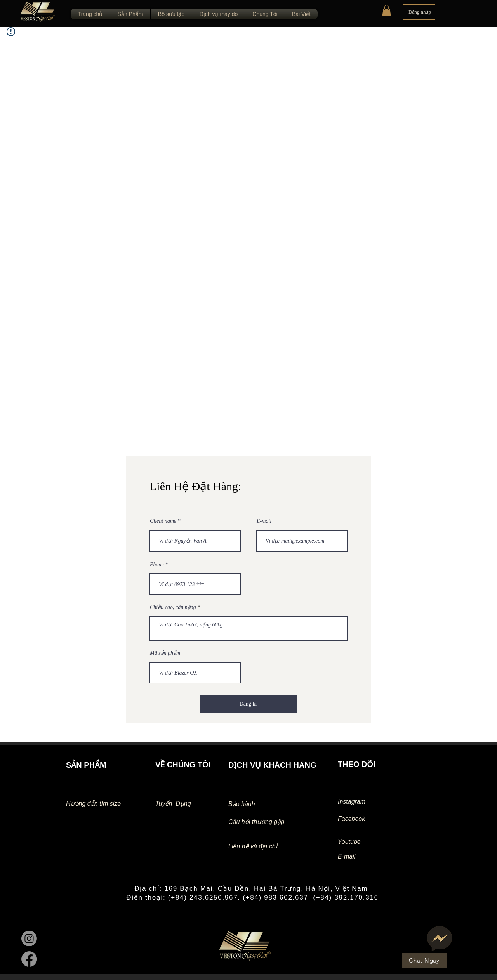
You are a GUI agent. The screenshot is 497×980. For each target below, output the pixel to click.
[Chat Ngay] (424, 960)
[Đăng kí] (248, 704)
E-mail (264, 521)
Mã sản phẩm (165, 653)
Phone (157, 565)
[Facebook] (29, 959)
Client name (163, 521)
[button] (387, 10)
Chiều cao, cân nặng (173, 607)
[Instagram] (29, 938)
